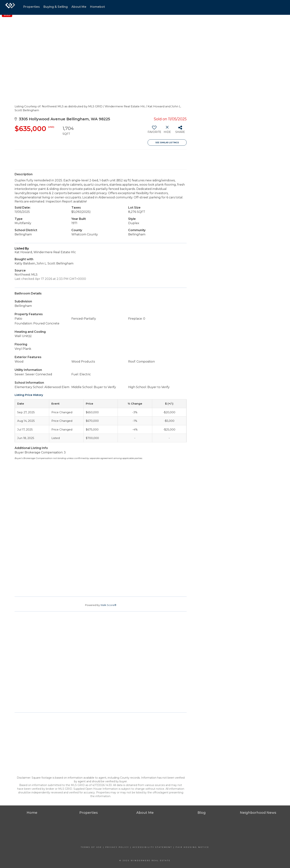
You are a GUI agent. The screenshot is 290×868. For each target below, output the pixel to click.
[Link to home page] (10, 7)
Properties (32, 7)
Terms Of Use (91, 847)
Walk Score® (108, 605)
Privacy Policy (117, 847)
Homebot (97, 7)
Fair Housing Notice (192, 847)
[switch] (154, 131)
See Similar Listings (167, 143)
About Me (79, 7)
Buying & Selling (56, 7)
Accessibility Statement (152, 847)
